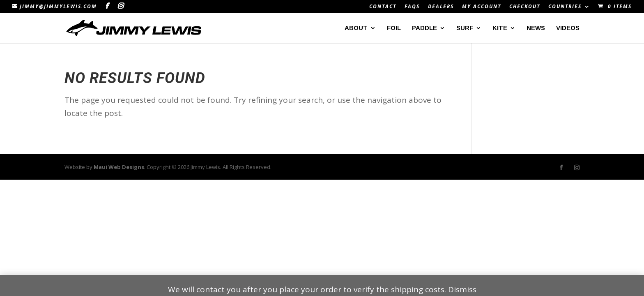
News (536, 28)
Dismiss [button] (462, 289)
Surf (465, 28)
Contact (383, 7)
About (356, 28)
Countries (565, 7)
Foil (394, 28)
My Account (482, 7)
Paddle (424, 28)
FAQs (412, 7)
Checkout (525, 7)
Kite (500, 28)
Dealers (441, 7)
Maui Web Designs (119, 167)
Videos (568, 28)
